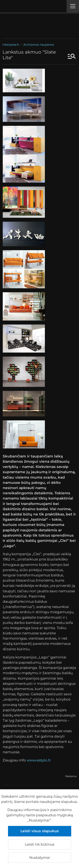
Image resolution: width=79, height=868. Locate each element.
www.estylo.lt (39, 760)
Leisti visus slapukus (40, 831)
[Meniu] (73, 6)
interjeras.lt (11, 45)
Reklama (71, 776)
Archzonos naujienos (39, 45)
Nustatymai (40, 858)
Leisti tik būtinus (40, 844)
